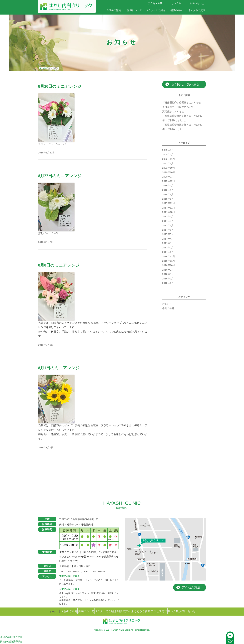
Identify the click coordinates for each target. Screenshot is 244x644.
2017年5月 (168, 234)
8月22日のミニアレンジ (60, 176)
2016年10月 (169, 265)
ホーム (134, 3)
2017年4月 (168, 239)
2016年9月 (168, 270)
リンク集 (176, 3)
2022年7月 (168, 163)
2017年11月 (169, 208)
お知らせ (167, 304)
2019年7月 (168, 186)
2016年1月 (168, 283)
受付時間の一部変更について (178, 107)
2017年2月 (168, 248)
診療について (134, 10)
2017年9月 (168, 217)
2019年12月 (169, 181)
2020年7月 (168, 177)
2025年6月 (168, 150)
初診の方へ (177, 10)
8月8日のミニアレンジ (59, 265)
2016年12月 (169, 257)
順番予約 (11, 642)
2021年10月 (169, 168)
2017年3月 (168, 243)
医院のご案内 (114, 10)
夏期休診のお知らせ (173, 111)
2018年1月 (168, 199)
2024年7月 (168, 155)
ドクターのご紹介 (156, 10)
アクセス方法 (155, 3)
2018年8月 (168, 194)
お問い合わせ (197, 3)
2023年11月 (169, 159)
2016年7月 (168, 279)
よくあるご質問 (197, 10)
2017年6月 (168, 230)
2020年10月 (169, 172)
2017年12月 (169, 203)
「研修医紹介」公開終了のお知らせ (182, 103)
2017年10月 (169, 212)
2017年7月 (168, 225)
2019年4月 (168, 190)
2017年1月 (168, 252)
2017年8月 (168, 221)
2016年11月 (169, 261)
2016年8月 (168, 274)
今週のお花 (168, 308)
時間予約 (11, 637)
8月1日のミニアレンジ (59, 368)
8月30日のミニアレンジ (60, 86)
